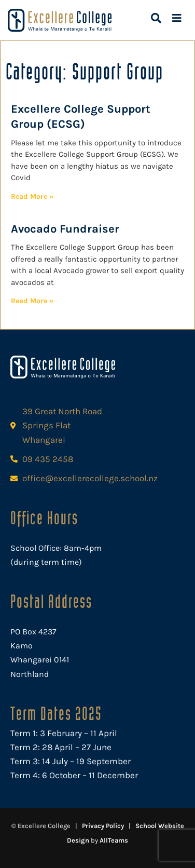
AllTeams (114, 840)
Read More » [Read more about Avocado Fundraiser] (32, 301)
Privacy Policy (103, 826)
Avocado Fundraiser (65, 229)
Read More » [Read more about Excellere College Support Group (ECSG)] (32, 196)
